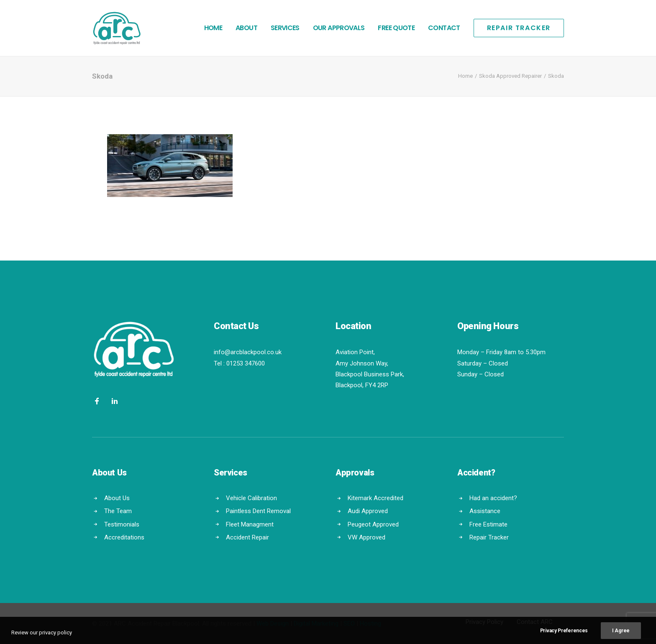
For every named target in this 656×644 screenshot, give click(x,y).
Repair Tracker (489, 537)
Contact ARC (535, 622)
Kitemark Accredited (375, 498)
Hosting (370, 624)
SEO (349, 624)
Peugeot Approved (373, 524)
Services (285, 28)
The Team (118, 511)
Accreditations (124, 537)
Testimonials (122, 524)
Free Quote (396, 28)
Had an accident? (493, 498)
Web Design (273, 624)
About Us (117, 498)
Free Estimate (488, 524)
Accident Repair (247, 537)
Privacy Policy (484, 622)
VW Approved (366, 537)
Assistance (485, 511)
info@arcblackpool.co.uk (248, 352)
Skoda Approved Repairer (510, 76)
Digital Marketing (316, 624)
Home (213, 28)
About (246, 28)
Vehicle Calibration (251, 498)
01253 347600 (246, 363)
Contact (444, 28)
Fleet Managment (250, 524)
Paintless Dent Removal (258, 511)
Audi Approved (368, 511)
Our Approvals (339, 28)
